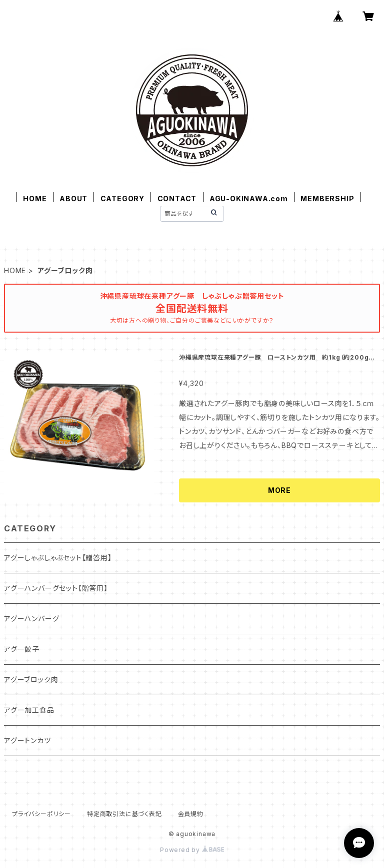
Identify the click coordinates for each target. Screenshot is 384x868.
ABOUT (73, 199)
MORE (279, 490)
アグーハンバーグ (31, 619)
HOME (35, 199)
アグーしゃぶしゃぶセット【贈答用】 (58, 558)
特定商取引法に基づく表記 (124, 814)
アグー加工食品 (29, 710)
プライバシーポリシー (41, 814)
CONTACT (177, 199)
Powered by (192, 850)
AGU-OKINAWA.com (249, 199)
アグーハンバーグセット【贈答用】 (56, 588)
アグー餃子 (22, 649)
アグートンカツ (27, 740)
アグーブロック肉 (31, 679)
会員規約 (191, 814)
